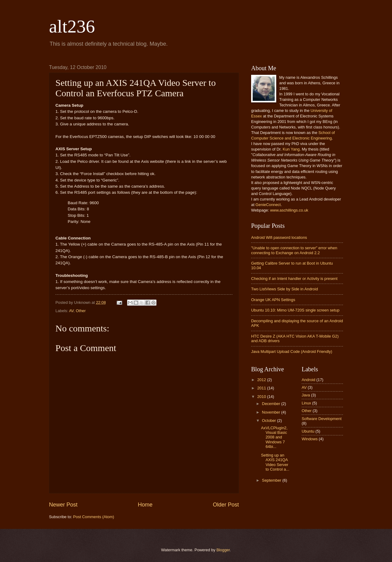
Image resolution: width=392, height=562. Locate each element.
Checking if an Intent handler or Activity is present (294, 279)
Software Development (322, 419)
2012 (262, 380)
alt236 (72, 26)
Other (81, 311)
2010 (262, 397)
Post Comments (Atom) (94, 517)
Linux (306, 403)
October (269, 421)
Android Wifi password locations (279, 237)
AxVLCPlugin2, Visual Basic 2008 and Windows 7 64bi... (274, 437)
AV (71, 311)
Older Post (226, 505)
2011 (262, 388)
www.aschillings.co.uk (289, 210)
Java (306, 395)
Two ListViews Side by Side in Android (285, 289)
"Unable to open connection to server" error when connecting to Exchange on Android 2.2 (294, 250)
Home (145, 505)
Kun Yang (291, 149)
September (272, 480)
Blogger (223, 550)
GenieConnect (268, 205)
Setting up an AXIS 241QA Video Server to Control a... (275, 462)
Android (308, 380)
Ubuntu (308, 431)
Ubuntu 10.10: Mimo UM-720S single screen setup (295, 310)
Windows (310, 439)
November (271, 412)
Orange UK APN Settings (273, 300)
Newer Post (63, 505)
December (271, 404)
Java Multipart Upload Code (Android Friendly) (292, 352)
